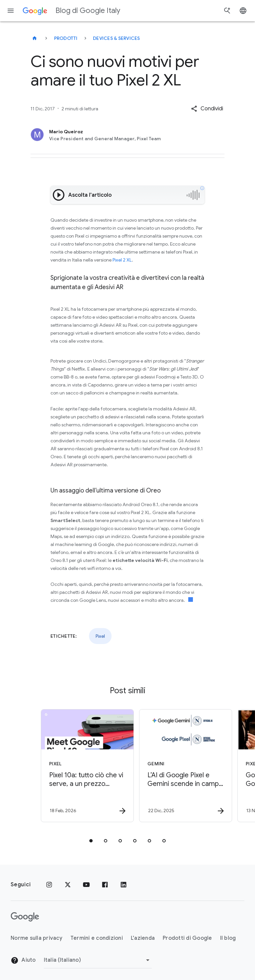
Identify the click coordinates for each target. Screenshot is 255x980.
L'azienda (143, 938)
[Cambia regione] (98, 960)
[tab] (91, 841)
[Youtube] (86, 885)
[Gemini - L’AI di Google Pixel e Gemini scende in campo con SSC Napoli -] (176, 766)
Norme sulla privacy (37, 938)
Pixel (100, 636)
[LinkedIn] (124, 885)
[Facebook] (105, 885)
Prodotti (66, 38)
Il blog (228, 938)
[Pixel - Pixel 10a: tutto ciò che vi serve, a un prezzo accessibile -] (78, 766)
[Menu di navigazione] (11, 11)
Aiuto (23, 960)
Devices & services (117, 38)
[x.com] (68, 885)
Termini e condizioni (97, 938)
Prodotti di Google (187, 938)
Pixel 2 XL (122, 260)
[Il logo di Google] (25, 917)
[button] (207, 109)
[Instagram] (49, 885)
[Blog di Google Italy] (35, 38)
